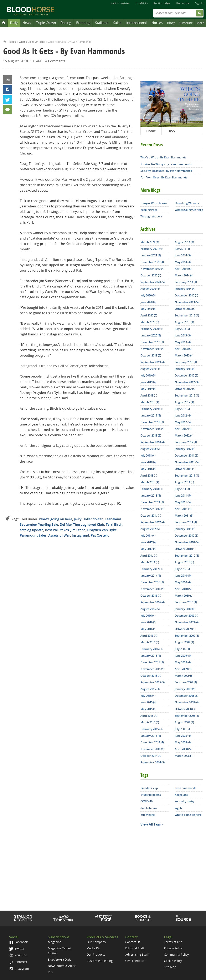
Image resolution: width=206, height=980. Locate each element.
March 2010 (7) (184, 596)
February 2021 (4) (151, 249)
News (27, 23)
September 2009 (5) (187, 636)
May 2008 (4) (183, 742)
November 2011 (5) (187, 462)
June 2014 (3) (183, 255)
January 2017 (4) (151, 576)
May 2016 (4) (148, 629)
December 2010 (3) (186, 536)
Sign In (199, 3)
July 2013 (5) (182, 329)
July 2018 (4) (148, 455)
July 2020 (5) (148, 295)
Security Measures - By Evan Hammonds (166, 171)
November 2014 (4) (152, 749)
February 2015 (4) (151, 729)
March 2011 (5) (184, 516)
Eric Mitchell (148, 815)
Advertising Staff (137, 954)
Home (5, 41)
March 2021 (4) (150, 242)
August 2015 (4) (150, 689)
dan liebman (149, 808)
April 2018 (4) (149, 476)
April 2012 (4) (183, 429)
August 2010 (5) (184, 562)
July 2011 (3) (182, 489)
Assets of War (59, 535)
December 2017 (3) (152, 502)
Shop (143, 918)
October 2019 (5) (151, 355)
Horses (157, 23)
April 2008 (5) (183, 749)
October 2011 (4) (185, 469)
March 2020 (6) (150, 322)
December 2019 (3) (152, 342)
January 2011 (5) (185, 529)
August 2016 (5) (150, 609)
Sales (117, 23)
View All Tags (151, 824)
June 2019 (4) (148, 382)
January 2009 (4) (185, 689)
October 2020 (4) (151, 275)
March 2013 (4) (184, 355)
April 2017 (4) (149, 556)
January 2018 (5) (151, 496)
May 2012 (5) (183, 422)
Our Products (96, 954)
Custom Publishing (100, 961)
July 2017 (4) (148, 536)
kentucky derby (185, 801)
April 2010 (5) (183, 589)
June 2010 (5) (183, 576)
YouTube (18, 955)
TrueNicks (142, 3)
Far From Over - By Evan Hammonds (164, 177)
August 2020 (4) (150, 289)
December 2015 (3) (152, 662)
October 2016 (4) (151, 596)
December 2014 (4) (152, 742)
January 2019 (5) (151, 415)
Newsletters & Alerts (62, 966)
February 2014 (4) (186, 282)
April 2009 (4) (183, 669)
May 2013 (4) (183, 342)
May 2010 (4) (183, 582)
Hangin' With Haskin (154, 203)
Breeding (83, 23)
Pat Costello (100, 535)
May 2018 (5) (148, 469)
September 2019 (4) (153, 362)
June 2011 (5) (183, 496)
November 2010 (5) (187, 542)
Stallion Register (120, 3)
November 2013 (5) (187, 302)
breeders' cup (149, 788)
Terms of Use (173, 942)
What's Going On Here (32, 42)
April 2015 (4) (149, 716)
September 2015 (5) (153, 682)
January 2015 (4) (151, 736)
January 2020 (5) (151, 335)
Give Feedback (135, 961)
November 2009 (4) (187, 622)
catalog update (32, 530)
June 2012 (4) (183, 415)
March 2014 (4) (184, 275)
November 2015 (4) (152, 669)
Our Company (96, 942)
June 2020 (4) (148, 302)
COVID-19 (146, 801)
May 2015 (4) (148, 709)
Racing (66, 23)
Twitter (7, 99)
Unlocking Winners (187, 203)
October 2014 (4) (151, 756)
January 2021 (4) (151, 255)
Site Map (170, 967)
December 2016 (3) (152, 582)
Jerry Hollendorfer (88, 519)
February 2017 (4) (151, 569)
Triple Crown (46, 23)
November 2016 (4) (152, 589)
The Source (182, 3)
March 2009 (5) (184, 676)
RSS (172, 131)
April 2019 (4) (149, 395)
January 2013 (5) (185, 369)
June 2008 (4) (183, 736)
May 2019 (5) (148, 389)
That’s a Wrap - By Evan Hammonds (163, 157)
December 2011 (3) (186, 455)
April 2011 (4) (183, 509)
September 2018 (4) (153, 442)
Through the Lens (151, 216)
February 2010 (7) (186, 602)
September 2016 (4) (153, 602)
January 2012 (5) (185, 449)
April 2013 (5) (183, 349)
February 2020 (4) (151, 329)
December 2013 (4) (186, 295)
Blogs (171, 23)
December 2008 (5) (186, 696)
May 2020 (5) (148, 309)
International (137, 23)
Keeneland (182, 795)
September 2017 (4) (153, 522)
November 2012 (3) (187, 382)
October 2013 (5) (185, 309)
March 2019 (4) (150, 402)
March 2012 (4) (184, 435)
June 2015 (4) (148, 702)
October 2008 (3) (185, 709)
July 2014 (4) (182, 249)
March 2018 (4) (150, 482)
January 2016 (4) (151, 656)
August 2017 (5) (150, 529)
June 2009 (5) (183, 656)
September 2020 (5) (153, 282)
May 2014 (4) (183, 262)
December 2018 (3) (152, 422)
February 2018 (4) (151, 489)
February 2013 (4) (186, 362)
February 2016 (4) (151, 649)
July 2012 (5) (182, 409)
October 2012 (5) (185, 389)
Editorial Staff (135, 948)
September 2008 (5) (187, 716)
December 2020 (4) (152, 262)
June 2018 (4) (148, 462)
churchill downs (151, 795)
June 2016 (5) (148, 622)
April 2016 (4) (149, 636)
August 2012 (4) (184, 402)
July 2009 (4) (182, 649)
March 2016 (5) (150, 642)
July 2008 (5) (182, 729)
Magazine (55, 942)
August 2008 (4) (184, 722)
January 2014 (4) (185, 289)
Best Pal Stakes (57, 530)
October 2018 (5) (151, 435)
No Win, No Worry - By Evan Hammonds (166, 164)
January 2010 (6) (185, 609)
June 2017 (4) (148, 542)
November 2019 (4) (152, 349)
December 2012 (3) (186, 375)
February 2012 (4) (186, 442)
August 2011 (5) (184, 482)
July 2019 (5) (148, 375)
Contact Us (133, 942)
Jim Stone (78, 530)
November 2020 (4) (152, 269)
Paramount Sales (33, 535)
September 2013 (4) (187, 315)
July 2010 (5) (182, 569)
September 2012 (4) (187, 395)
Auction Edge (162, 3)
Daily (14, 23)
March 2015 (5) (150, 722)
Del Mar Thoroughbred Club (82, 525)
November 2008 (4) (187, 702)
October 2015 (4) (151, 676)
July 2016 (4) (148, 616)
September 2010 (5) (187, 556)
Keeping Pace (149, 210)
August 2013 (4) (184, 322)
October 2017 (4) (151, 516)
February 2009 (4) (186, 682)
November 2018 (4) (152, 429)
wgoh (178, 808)
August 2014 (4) (184, 242)
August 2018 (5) (150, 449)
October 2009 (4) (185, 629)
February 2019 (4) (151, 409)
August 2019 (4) (150, 369)
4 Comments (55, 61)
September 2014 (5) (153, 762)
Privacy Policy (173, 948)
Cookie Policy (173, 961)
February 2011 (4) (186, 522)
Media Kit (93, 948)
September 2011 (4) (187, 476)
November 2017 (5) (152, 509)
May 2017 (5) (148, 549)
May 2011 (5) (183, 502)
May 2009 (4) (183, 662)
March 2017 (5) (150, 562)
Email (7, 79)
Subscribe (186, 23)
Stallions (102, 23)
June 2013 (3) (183, 335)
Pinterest (18, 962)
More (200, 23)
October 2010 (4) (185, 549)
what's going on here (56, 519)
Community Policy (176, 954)
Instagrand (80, 535)
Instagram (19, 968)
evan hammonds (186, 788)
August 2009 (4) (184, 642)
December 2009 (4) (186, 616)
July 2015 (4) (148, 696)
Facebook (7, 89)
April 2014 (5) (183, 269)
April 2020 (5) (149, 315)
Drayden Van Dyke (102, 530)
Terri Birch (114, 525)
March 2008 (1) (184, 756)
